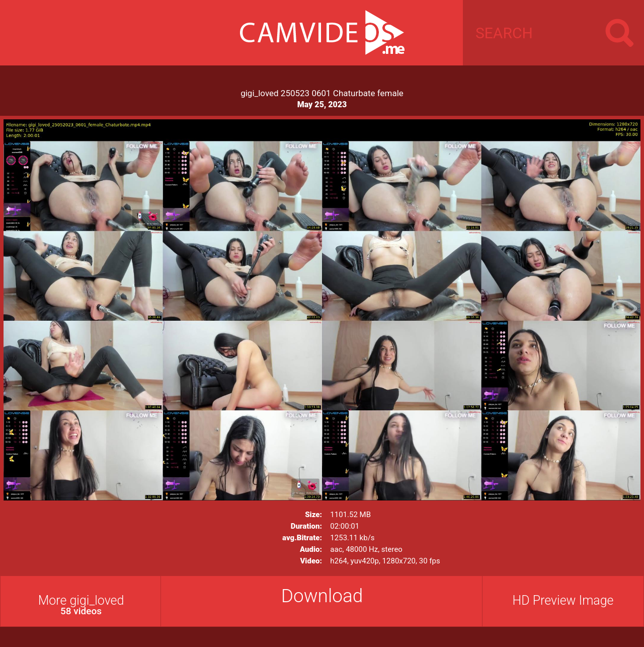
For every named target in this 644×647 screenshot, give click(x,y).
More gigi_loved (81, 605)
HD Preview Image (563, 600)
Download (322, 596)
